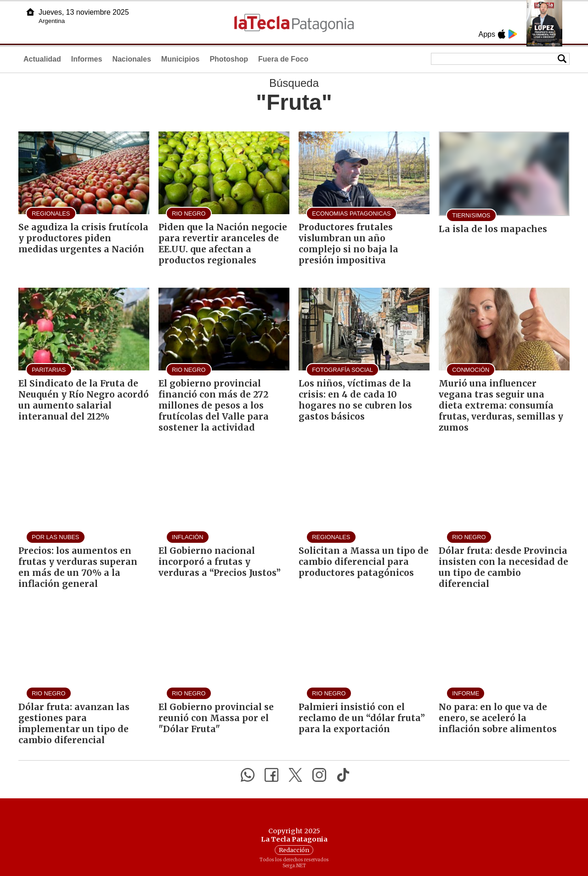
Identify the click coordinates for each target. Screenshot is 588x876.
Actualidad (42, 59)
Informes (87, 59)
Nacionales (131, 59)
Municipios (181, 59)
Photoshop (229, 59)
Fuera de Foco (283, 59)
